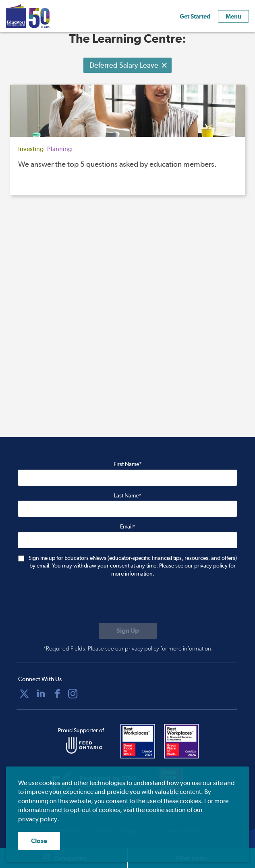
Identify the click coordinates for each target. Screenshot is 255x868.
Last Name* (128, 495)
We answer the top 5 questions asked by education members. (117, 164)
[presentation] (79, 601)
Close (39, 841)
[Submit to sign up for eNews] (128, 631)
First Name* (128, 464)
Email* (128, 526)
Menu (233, 16)
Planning (59, 149)
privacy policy (38, 819)
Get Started (195, 16)
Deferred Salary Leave (129, 65)
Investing (31, 149)
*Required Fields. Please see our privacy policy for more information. (128, 648)
